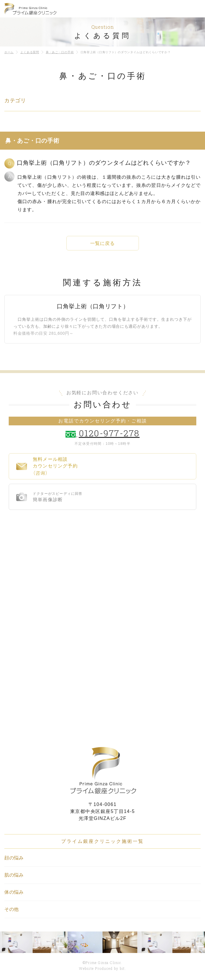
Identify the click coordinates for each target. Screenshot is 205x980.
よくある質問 (30, 52)
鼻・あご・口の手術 (60, 52)
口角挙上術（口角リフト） (93, 306)
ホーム (9, 52)
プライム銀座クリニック (103, 770)
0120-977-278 (109, 433)
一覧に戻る (102, 243)
